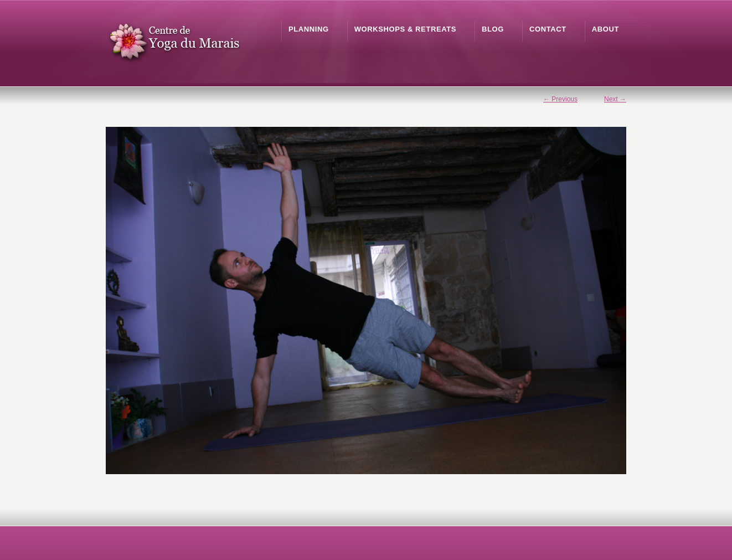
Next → (615, 99)
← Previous (560, 99)
